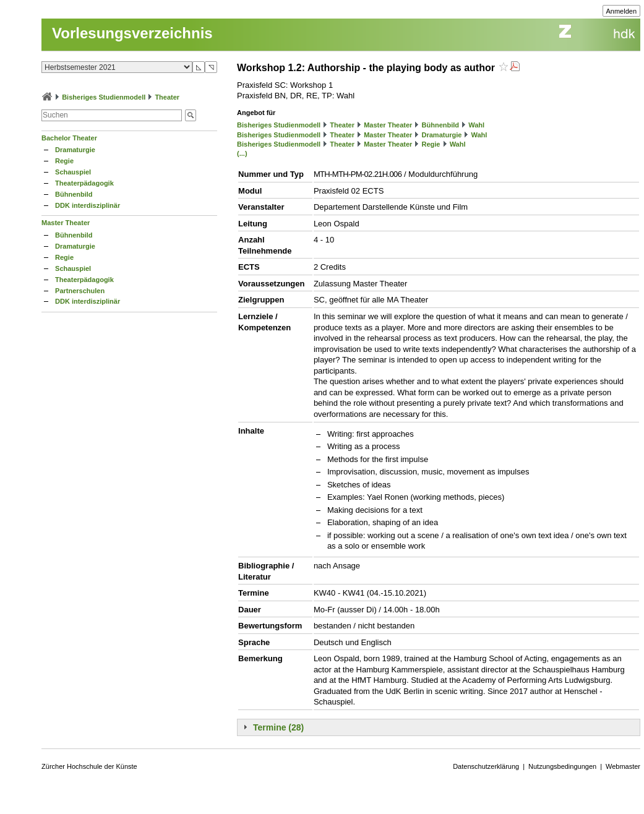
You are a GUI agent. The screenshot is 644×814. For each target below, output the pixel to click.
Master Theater (66, 223)
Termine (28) (278, 727)
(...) (242, 153)
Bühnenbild (74, 194)
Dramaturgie (75, 150)
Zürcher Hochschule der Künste (89, 766)
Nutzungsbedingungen (562, 766)
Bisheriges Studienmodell (104, 97)
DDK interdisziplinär (88, 205)
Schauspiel (73, 172)
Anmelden (622, 11)
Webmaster (623, 766)
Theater (167, 97)
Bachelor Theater (69, 138)
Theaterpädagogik (84, 183)
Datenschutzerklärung (486, 766)
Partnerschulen (80, 291)
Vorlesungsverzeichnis (132, 33)
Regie (64, 161)
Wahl (476, 125)
